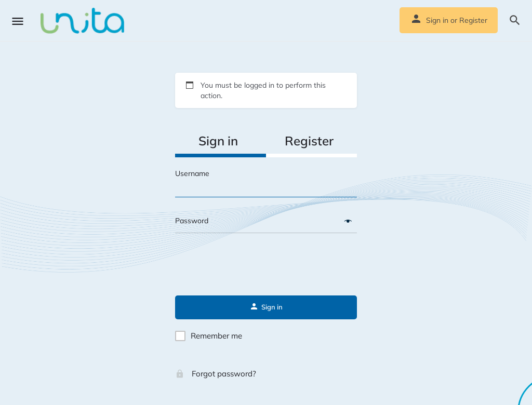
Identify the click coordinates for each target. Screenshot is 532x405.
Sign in (437, 20)
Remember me (216, 336)
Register (473, 20)
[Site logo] (84, 21)
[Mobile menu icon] (18, 21)
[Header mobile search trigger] (515, 20)
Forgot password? (216, 374)
